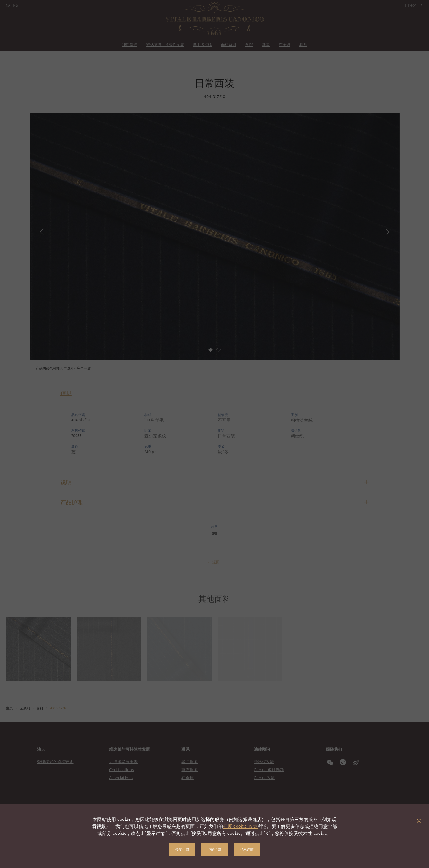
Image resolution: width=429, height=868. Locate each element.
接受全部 (182, 849)
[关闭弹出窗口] (419, 821)
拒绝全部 (214, 849)
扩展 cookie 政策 (240, 827)
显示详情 (247, 849)
